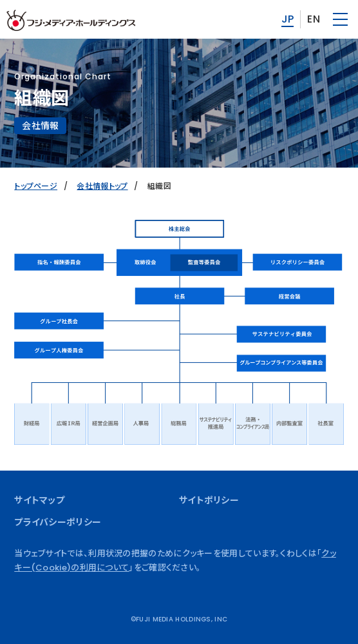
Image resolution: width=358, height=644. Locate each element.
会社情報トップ (102, 186)
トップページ (36, 186)
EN (314, 19)
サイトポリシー (209, 500)
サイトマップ (39, 500)
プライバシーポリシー (58, 522)
